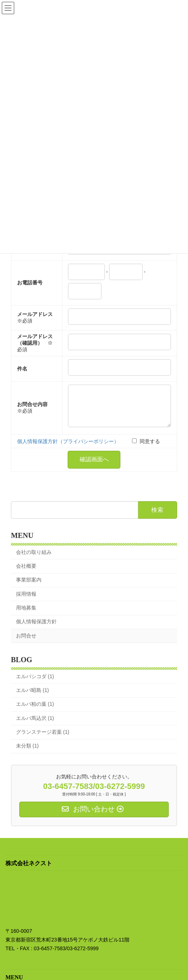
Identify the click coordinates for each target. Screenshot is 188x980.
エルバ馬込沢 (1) (35, 726)
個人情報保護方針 (36, 629)
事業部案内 (29, 588)
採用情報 (26, 601)
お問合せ (26, 643)
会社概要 (26, 574)
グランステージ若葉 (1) (43, 739)
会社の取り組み (34, 560)
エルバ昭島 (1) (33, 698)
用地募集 (26, 615)
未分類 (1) (27, 754)
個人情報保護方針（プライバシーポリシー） (68, 449)
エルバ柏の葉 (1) (35, 712)
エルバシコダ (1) (35, 684)
